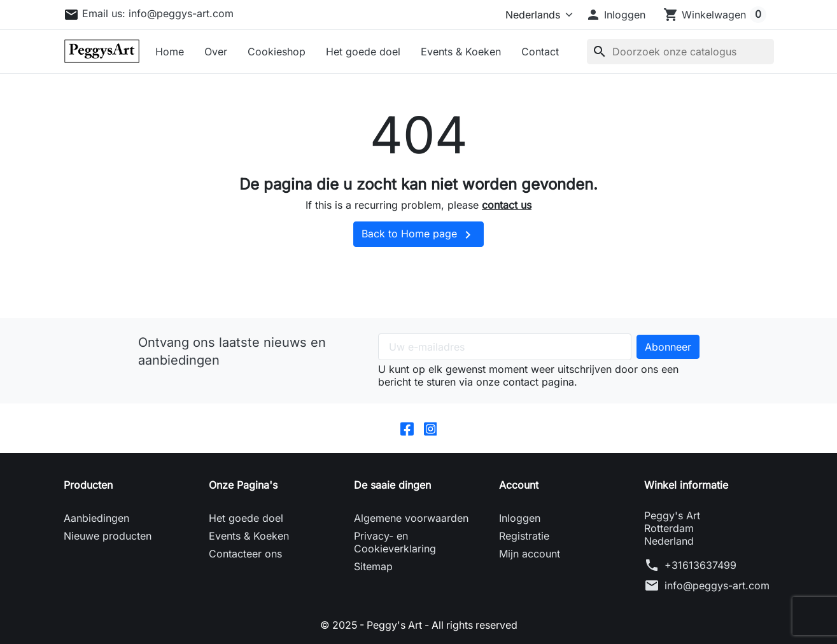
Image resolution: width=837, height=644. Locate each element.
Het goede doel (363, 52)
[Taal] (537, 15)
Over (216, 52)
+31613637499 (700, 565)
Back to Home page (418, 235)
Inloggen (520, 518)
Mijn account (530, 554)
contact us (507, 205)
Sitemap (373, 566)
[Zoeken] (680, 52)
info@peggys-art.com (717, 585)
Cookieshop (277, 52)
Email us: (158, 13)
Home (170, 52)
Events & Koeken (461, 52)
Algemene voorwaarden (411, 518)
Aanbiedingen (96, 518)
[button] (615, 15)
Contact (540, 52)
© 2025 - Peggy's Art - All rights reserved (418, 625)
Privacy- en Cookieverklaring (395, 542)
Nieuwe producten (108, 536)
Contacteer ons (245, 554)
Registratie (524, 536)
